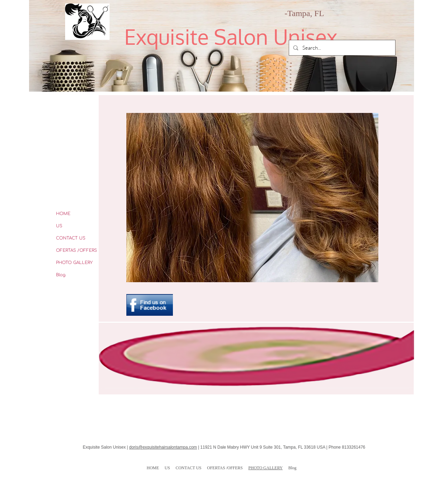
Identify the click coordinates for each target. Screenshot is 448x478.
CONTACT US (71, 238)
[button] (252, 198)
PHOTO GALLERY (74, 263)
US (59, 226)
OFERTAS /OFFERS (76, 250)
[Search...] (341, 48)
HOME (63, 214)
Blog (61, 275)
